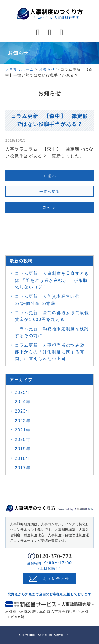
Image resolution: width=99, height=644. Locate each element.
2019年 (23, 449)
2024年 (23, 402)
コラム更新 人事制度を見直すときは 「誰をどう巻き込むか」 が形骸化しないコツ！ (52, 280)
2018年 (23, 458)
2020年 (23, 440)
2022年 (23, 421)
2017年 (23, 468)
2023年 (23, 411)
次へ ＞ (50, 208)
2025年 (23, 392)
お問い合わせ (56, 579)
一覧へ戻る (49, 192)
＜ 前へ (50, 176)
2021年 (23, 430)
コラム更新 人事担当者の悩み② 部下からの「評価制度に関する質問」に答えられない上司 (52, 352)
